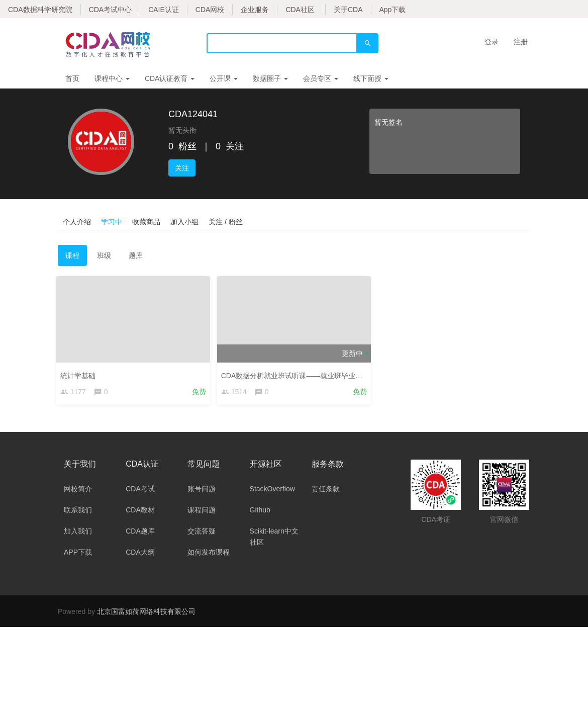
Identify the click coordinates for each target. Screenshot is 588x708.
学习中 (112, 222)
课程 (72, 255)
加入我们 (78, 533)
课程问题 (202, 511)
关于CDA (348, 10)
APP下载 (78, 554)
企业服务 (255, 10)
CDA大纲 (140, 554)
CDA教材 (140, 511)
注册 (521, 42)
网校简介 (78, 490)
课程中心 (112, 78)
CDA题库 (140, 533)
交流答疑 (202, 533)
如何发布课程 (209, 554)
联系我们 (78, 511)
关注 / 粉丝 (226, 222)
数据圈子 (270, 78)
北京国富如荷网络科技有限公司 (146, 613)
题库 (136, 255)
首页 (72, 78)
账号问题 (202, 490)
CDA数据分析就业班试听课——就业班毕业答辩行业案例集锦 (318, 374)
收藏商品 (146, 222)
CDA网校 (210, 10)
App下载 (393, 10)
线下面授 (371, 78)
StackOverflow (272, 490)
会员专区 (321, 78)
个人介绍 (77, 222)
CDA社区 (300, 10)
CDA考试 (140, 490)
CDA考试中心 (111, 10)
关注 (182, 168)
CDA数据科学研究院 (40, 10)
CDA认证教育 (170, 78)
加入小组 (184, 222)
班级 (104, 255)
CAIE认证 (164, 10)
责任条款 (326, 490)
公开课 (224, 78)
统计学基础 (79, 374)
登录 (492, 42)
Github (260, 511)
